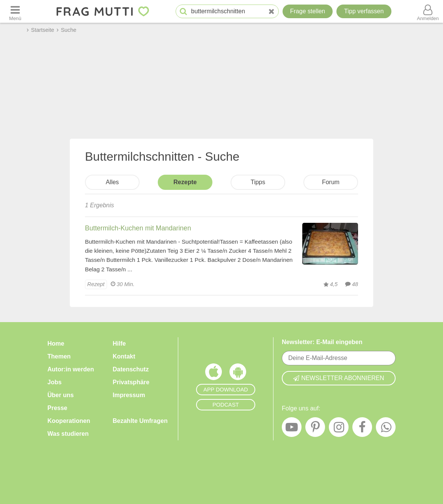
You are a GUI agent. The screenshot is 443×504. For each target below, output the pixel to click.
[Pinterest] (315, 429)
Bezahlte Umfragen (140, 421)
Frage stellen (308, 11)
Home (56, 344)
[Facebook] (362, 429)
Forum (331, 182)
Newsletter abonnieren (339, 378)
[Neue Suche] (272, 12)
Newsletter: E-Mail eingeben (322, 342)
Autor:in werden (71, 369)
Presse (57, 408)
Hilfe (119, 344)
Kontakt (124, 356)
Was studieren (68, 434)
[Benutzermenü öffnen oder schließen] (428, 11)
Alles (112, 182)
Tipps (258, 182)
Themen (59, 356)
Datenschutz (131, 369)
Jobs (54, 382)
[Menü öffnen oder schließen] (15, 11)
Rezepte (185, 182)
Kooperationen (69, 421)
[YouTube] (292, 429)
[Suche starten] (183, 12)
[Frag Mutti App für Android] (238, 374)
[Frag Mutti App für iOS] (214, 374)
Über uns (60, 395)
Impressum (129, 395)
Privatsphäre (131, 382)
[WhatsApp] (386, 429)
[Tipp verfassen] (364, 11)
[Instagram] (339, 429)
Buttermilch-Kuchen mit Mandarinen (138, 228)
